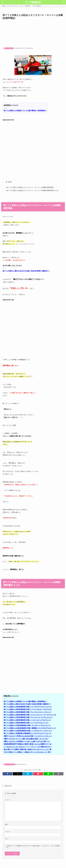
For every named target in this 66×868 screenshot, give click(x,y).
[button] (8, 774)
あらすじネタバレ (22, 764)
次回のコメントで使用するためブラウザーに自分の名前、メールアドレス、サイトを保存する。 (33, 847)
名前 (7, 824)
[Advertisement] (33, 34)
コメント (7, 800)
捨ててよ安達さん (9, 48)
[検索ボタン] (64, 2)
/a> (27, 741)
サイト (7, 839)
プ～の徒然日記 (33, 2)
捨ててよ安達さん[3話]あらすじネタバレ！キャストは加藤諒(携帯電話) (30, 187)
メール (7, 832)
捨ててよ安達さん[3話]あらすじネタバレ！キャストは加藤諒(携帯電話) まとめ (32, 190)
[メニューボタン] (2, 2)
